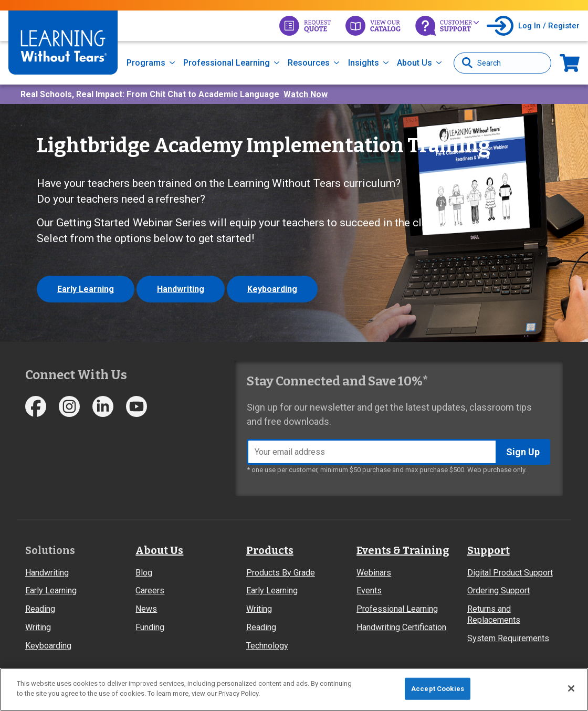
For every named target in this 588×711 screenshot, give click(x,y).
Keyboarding (272, 289)
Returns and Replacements (494, 614)
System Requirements (508, 638)
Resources (309, 63)
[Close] (571, 688)
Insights (364, 63)
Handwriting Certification (401, 627)
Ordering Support (498, 590)
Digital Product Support (510, 573)
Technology (267, 646)
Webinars (374, 573)
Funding (150, 627)
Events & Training (403, 550)
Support (489, 550)
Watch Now (306, 94)
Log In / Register (549, 26)
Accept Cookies (438, 689)
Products (270, 550)
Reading (40, 609)
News (146, 609)
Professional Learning (227, 63)
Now (570, 63)
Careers (150, 590)
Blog (144, 573)
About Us (414, 63)
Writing (38, 627)
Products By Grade (281, 573)
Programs (146, 63)
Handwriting (181, 289)
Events (369, 590)
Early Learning (86, 289)
